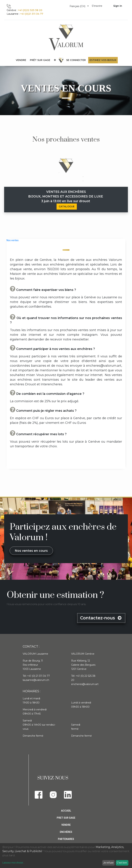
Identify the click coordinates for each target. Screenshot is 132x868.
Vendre (66, 825)
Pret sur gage (66, 818)
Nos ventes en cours (31, 551)
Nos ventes (13, 240)
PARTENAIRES (66, 839)
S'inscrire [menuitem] (97, 6)
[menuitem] (40, 60)
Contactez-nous (101, 618)
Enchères (66, 832)
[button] (55, 60)
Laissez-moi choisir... (13, 863)
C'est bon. (122, 863)
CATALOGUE (67, 206)
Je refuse (108, 863)
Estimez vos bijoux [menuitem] (103, 60)
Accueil (66, 811)
